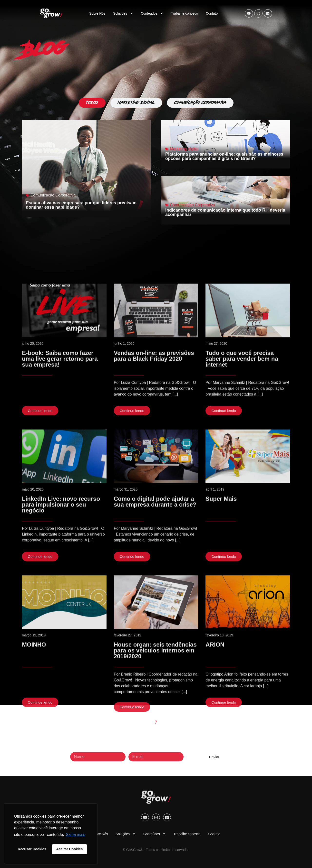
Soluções (123, 13)
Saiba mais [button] (75, 835)
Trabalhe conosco (184, 13)
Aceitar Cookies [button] (69, 849)
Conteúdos (152, 13)
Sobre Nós (97, 13)
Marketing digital (184, 149)
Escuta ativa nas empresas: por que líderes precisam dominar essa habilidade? (81, 205)
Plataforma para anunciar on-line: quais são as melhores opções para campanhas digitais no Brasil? (224, 156)
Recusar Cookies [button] (32, 849)
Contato (212, 13)
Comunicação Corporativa (53, 195)
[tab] (92, 103)
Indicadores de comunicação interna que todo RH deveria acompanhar (225, 212)
